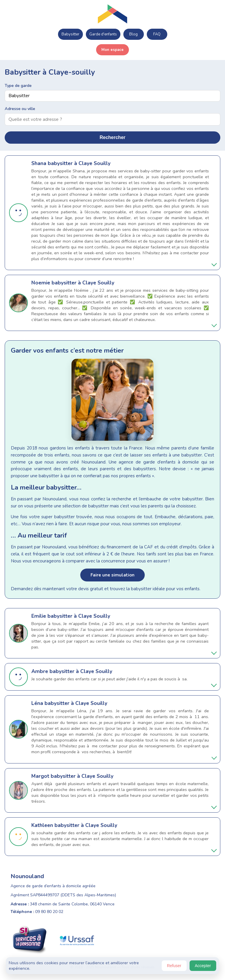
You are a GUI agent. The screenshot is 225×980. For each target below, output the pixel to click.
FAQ (157, 34)
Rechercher (112, 137)
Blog (133, 34)
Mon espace (112, 50)
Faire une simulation (112, 575)
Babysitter (70, 34)
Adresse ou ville (20, 109)
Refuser (174, 966)
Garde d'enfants (103, 34)
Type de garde (18, 85)
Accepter (203, 966)
